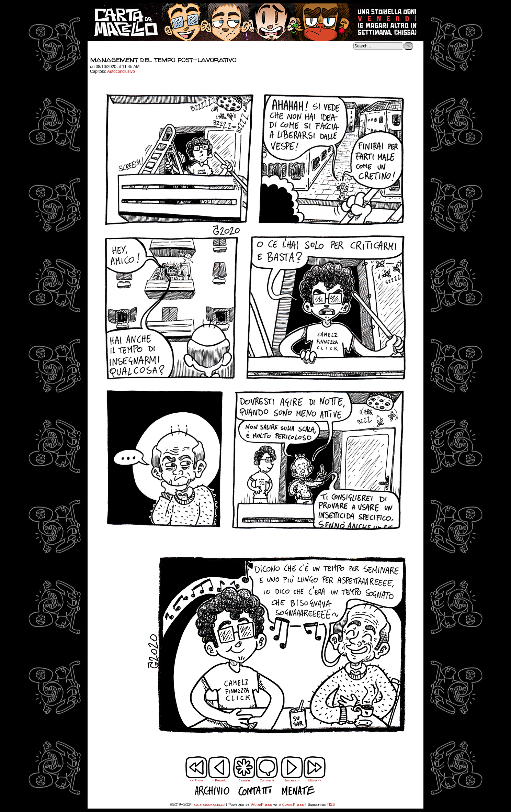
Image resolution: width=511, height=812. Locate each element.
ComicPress (293, 804)
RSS (331, 804)
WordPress (261, 804)
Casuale (244, 780)
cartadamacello (255, 22)
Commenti (267, 769)
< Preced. (219, 780)
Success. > (292, 780)
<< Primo (197, 780)
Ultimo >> (315, 780)
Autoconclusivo (121, 71)
